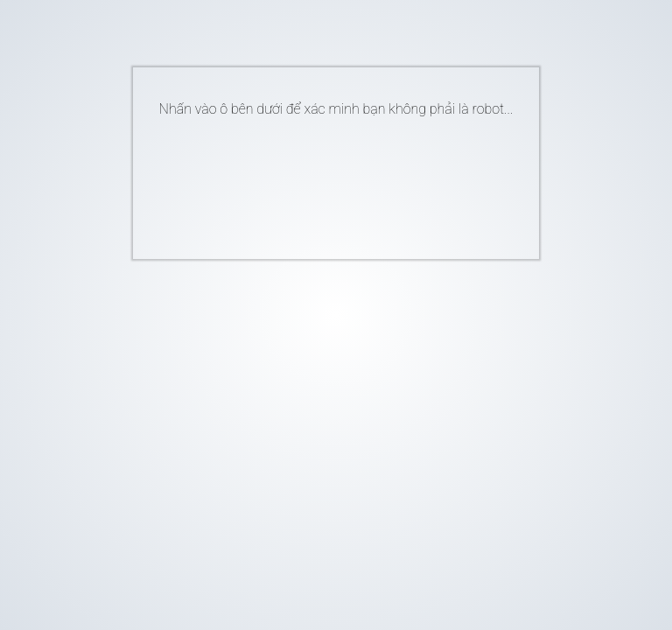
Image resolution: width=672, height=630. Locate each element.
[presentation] (310, 181)
